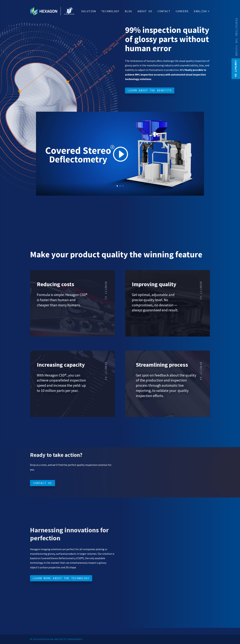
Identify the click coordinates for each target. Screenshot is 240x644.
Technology (110, 11)
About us (145, 11)
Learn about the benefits (150, 90)
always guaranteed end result (155, 310)
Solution (88, 11)
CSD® (83, 295)
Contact (164, 11)
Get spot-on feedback (152, 375)
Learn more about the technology (61, 578)
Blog (128, 11)
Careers (182, 11)
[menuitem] (202, 16)
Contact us (42, 483)
